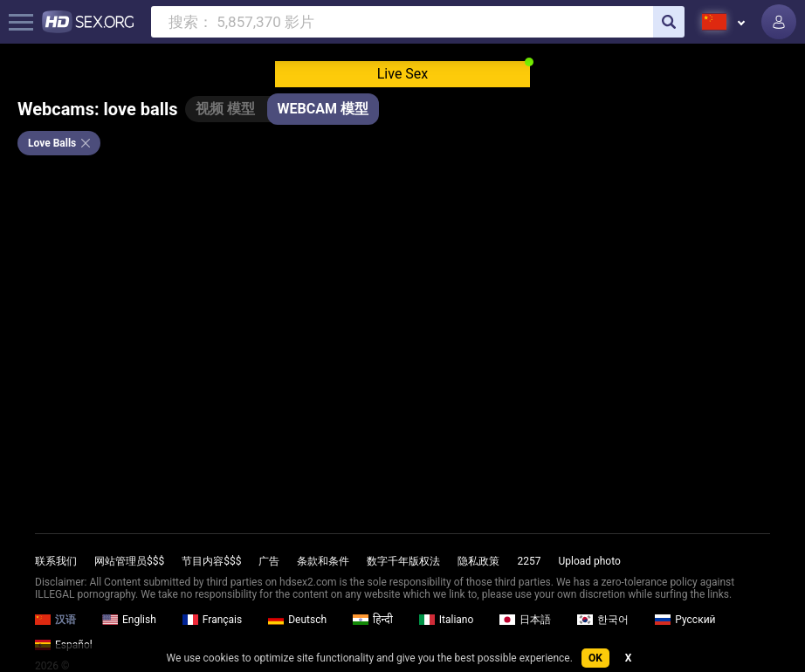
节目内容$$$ (211, 561)
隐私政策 (478, 561)
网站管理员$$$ (129, 561)
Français (212, 620)
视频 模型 (225, 109)
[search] (669, 22)
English (129, 620)
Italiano (447, 620)
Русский (685, 620)
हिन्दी (373, 620)
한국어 (603, 620)
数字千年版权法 (403, 561)
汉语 (55, 620)
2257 (529, 561)
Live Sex (403, 74)
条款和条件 (323, 561)
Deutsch (297, 620)
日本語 (525, 620)
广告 (269, 561)
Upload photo (589, 561)
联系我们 (56, 561)
